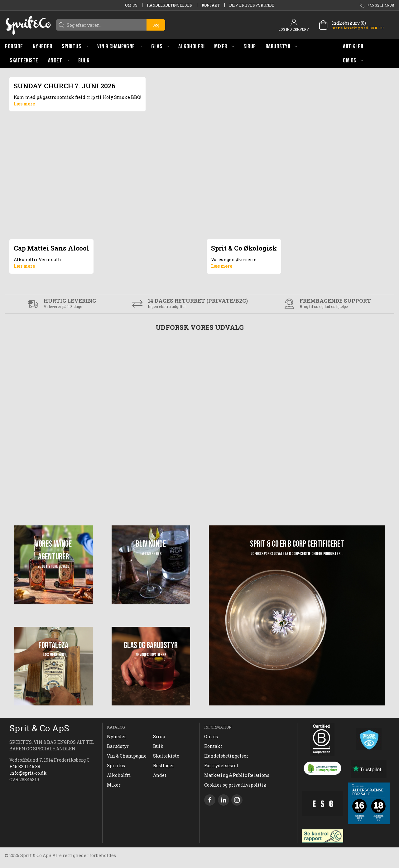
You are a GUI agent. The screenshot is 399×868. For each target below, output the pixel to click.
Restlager (164, 766)
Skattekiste (166, 756)
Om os (131, 5)
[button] (75, 46)
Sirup (159, 736)
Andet (160, 775)
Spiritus (116, 766)
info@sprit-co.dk (28, 773)
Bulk (158, 746)
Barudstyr (118, 746)
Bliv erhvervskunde (252, 5)
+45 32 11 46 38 (25, 766)
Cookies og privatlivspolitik (235, 785)
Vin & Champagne (127, 756)
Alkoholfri (119, 775)
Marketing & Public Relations (237, 775)
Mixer (114, 785)
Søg (156, 25)
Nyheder (117, 736)
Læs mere (24, 104)
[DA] (28, 25)
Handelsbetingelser (170, 5)
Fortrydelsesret (221, 766)
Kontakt (211, 5)
